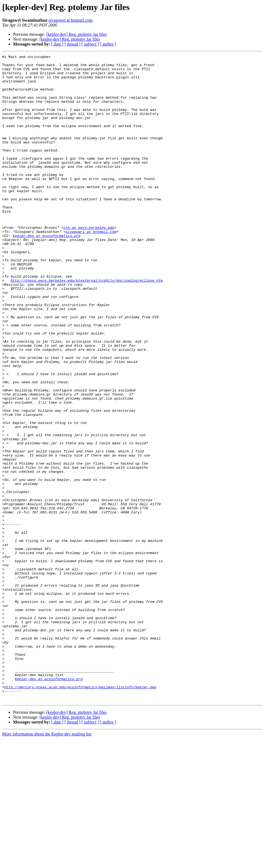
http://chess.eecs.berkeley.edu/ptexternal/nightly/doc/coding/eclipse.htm (87, 326)
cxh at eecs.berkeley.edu (89, 262)
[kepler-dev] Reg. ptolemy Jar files (77, 34)
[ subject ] (90, 44)
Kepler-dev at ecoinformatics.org (49, 804)
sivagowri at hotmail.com (71, 20)
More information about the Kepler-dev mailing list (47, 863)
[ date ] (57, 44)
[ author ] (108, 44)
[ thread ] (72, 44)
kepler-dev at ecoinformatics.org (47, 272)
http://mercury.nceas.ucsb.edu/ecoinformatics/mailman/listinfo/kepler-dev (80, 814)
